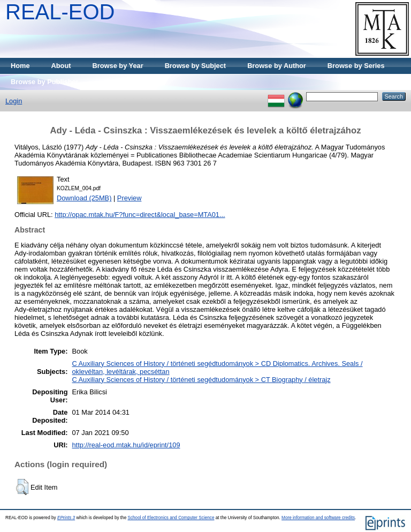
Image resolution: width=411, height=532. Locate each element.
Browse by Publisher (45, 82)
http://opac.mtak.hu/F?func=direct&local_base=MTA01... (140, 215)
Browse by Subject (196, 66)
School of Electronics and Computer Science (171, 518)
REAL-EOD (60, 12)
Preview (130, 198)
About (61, 66)
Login (14, 101)
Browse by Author (277, 66)
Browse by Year (118, 66)
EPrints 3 (66, 518)
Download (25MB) (84, 198)
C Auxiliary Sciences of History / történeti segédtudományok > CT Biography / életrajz (201, 380)
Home (20, 66)
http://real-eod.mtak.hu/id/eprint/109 (126, 445)
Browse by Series (356, 66)
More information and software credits (318, 518)
